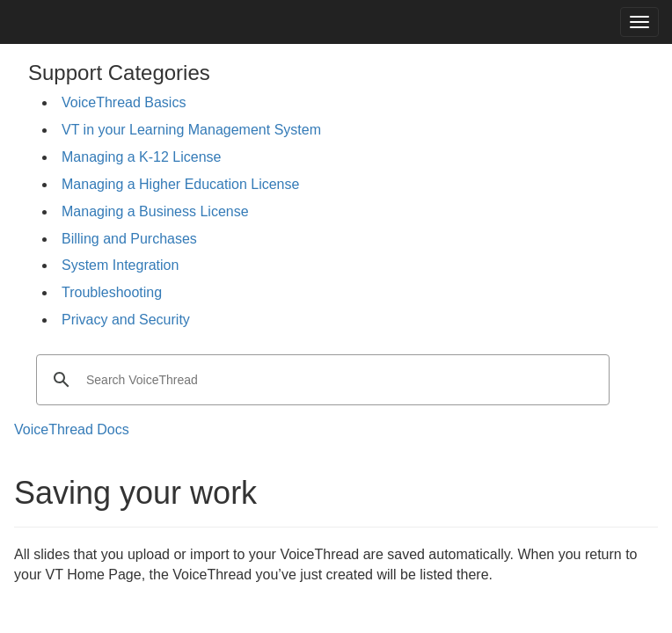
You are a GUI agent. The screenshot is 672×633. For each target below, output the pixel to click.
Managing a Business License (155, 211)
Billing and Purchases (129, 239)
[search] (320, 380)
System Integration (120, 265)
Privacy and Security (126, 320)
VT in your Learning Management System (191, 130)
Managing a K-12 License (141, 157)
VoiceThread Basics (124, 102)
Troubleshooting (112, 292)
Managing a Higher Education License (180, 184)
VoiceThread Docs (72, 429)
